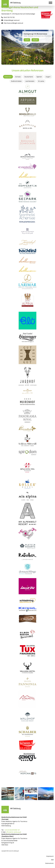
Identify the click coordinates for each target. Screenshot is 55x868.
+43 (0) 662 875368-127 (12, 830)
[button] (50, 3)
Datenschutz (49, 863)
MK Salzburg (15, 3)
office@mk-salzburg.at (14, 832)
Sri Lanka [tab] (41, 81)
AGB (52, 860)
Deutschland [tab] (29, 77)
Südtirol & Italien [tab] (16, 81)
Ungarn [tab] (48, 77)
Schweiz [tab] (18, 77)
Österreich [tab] (8, 77)
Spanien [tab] (39, 77)
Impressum (50, 856)
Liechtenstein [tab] (30, 81)
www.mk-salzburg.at (14, 851)
